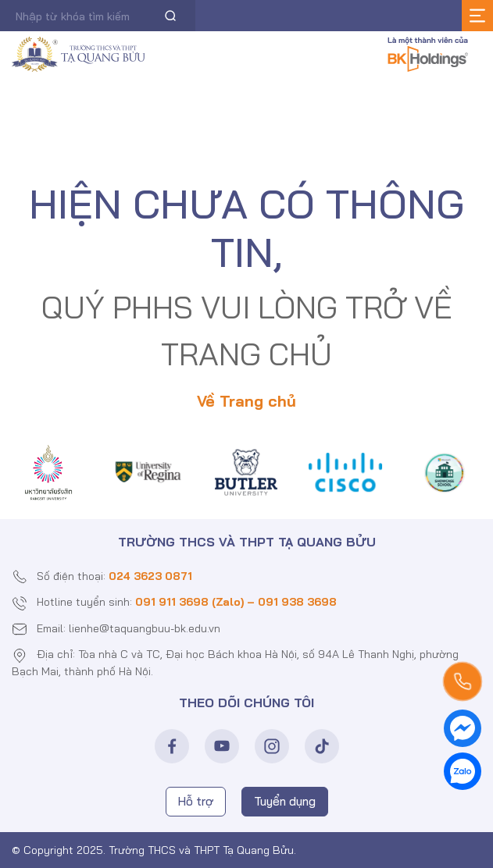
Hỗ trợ (196, 801)
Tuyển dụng (285, 801)
